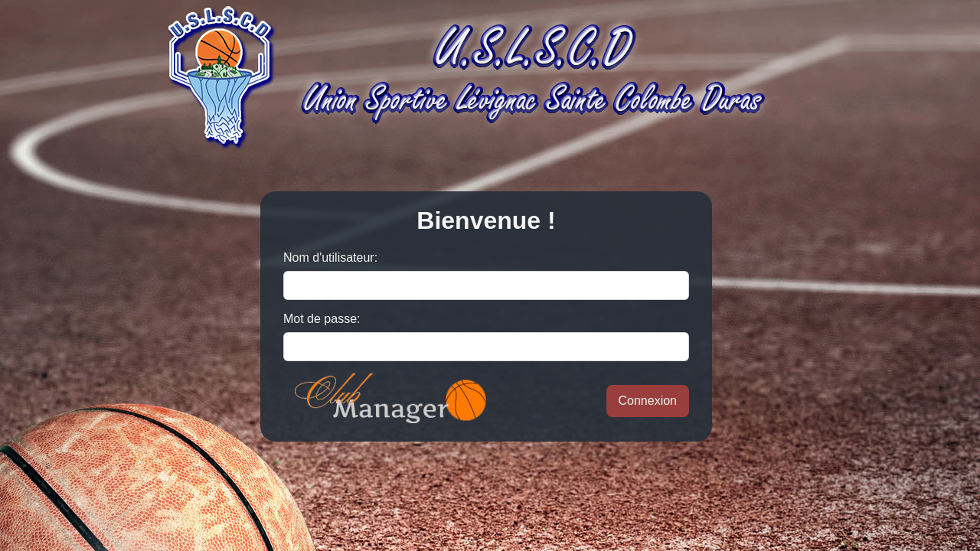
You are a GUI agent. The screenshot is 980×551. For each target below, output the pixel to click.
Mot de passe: (322, 319)
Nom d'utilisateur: (330, 258)
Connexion (648, 401)
